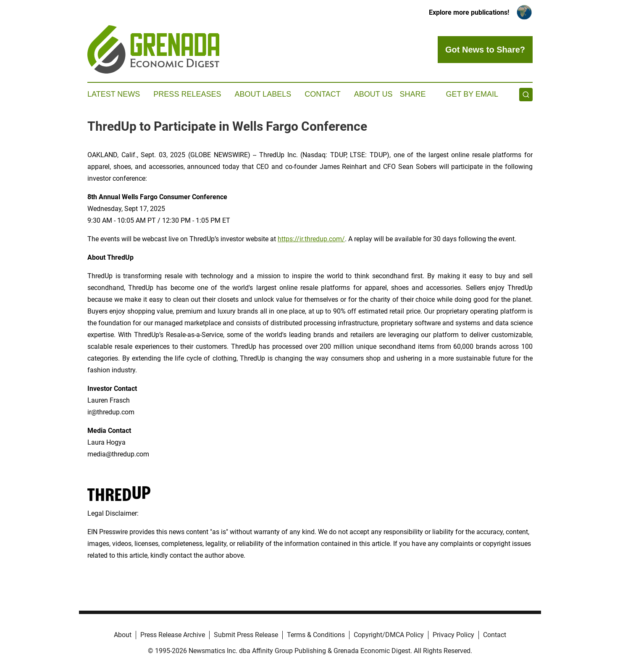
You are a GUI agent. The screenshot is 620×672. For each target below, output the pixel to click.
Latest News (114, 94)
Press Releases (187, 94)
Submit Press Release (246, 635)
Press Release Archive (173, 635)
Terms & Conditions (316, 635)
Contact (323, 94)
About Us (373, 94)
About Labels (263, 94)
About (123, 635)
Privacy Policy (453, 635)
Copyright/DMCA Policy (389, 635)
